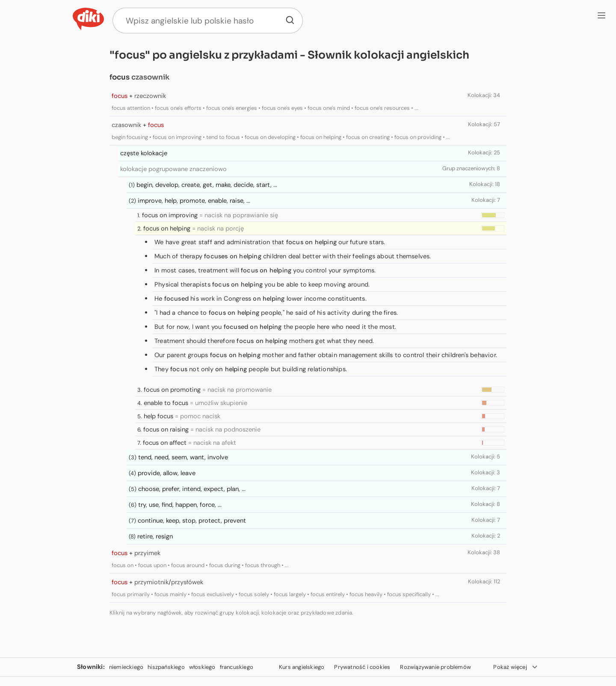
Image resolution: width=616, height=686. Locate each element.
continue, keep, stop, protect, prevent (192, 520)
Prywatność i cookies (362, 667)
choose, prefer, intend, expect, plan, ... (192, 489)
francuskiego (237, 667)
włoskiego (202, 667)
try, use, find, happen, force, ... (180, 505)
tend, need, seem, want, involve (183, 457)
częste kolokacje (144, 153)
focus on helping (167, 228)
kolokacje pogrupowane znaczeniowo (173, 169)
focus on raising (166, 429)
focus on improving (170, 215)
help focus (158, 416)
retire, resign (155, 536)
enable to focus (166, 403)
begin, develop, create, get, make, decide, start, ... (207, 185)
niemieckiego (126, 667)
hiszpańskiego (166, 667)
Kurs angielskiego (302, 667)
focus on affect (165, 443)
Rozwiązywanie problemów (435, 667)
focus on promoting (172, 390)
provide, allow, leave (167, 473)
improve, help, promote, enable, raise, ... (194, 201)
